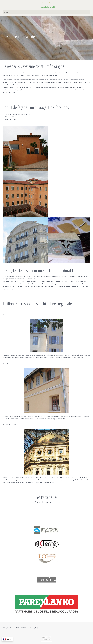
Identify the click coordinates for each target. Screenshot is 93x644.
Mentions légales (32, 628)
